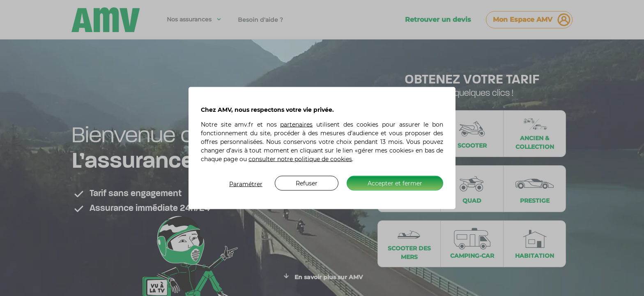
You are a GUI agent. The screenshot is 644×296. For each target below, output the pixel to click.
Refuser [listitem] (307, 183)
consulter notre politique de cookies (300, 159)
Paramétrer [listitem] (246, 184)
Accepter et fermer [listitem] (395, 183)
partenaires (296, 125)
